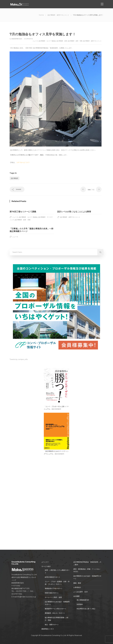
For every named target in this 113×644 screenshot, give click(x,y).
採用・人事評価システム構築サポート (57, 571)
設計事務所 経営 (62, 41)
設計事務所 (15, 178)
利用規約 (80, 604)
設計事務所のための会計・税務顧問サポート (57, 603)
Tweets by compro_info (19, 359)
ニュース (35, 41)
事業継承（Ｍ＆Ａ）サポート (55, 613)
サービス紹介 (46, 566)
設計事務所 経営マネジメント (58, 15)
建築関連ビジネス (48, 629)
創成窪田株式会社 (17, 39)
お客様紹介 (77, 587)
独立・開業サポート (52, 625)
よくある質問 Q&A (81, 592)
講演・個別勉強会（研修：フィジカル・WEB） (87, 570)
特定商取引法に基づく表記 (86, 609)
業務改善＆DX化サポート (54, 588)
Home (41, 15)
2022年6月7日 (28, 39)
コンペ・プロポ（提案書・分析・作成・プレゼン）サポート (57, 583)
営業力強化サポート (52, 593)
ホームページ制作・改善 (53, 597)
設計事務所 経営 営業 (75, 41)
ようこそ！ (45, 562)
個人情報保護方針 (83, 600)
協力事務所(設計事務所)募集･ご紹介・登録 (56, 619)
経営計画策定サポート (53, 577)
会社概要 (76, 596)
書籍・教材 (77, 583)
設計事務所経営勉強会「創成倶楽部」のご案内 (87, 563)
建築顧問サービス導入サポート (56, 609)
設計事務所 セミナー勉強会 (47, 41)
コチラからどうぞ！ (23, 162)
